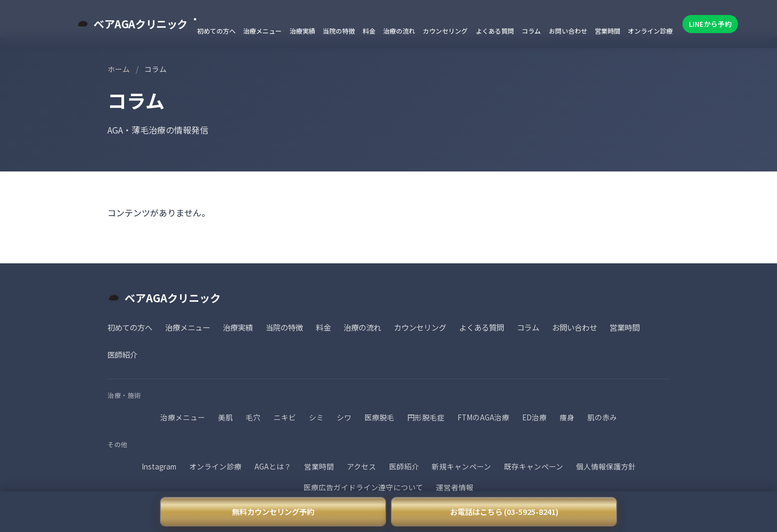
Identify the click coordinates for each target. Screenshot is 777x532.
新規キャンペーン (461, 466)
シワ (344, 417)
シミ (316, 417)
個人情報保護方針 (606, 466)
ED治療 (534, 417)
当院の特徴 (339, 31)
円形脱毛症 (426, 417)
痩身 (567, 417)
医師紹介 (122, 354)
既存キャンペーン (534, 466)
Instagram (159, 466)
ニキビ (285, 417)
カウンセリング (445, 31)
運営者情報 (455, 487)
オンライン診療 (650, 31)
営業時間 (608, 31)
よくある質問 (495, 31)
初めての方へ (216, 31)
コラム (531, 31)
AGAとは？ (273, 466)
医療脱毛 (379, 417)
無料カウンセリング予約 (273, 511)
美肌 (226, 417)
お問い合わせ (568, 31)
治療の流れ (399, 31)
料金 (369, 31)
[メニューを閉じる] (195, 19)
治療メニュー (262, 31)
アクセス (362, 466)
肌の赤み (602, 417)
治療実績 (302, 31)
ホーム (119, 69)
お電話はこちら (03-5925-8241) (504, 511)
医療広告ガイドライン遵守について (363, 487)
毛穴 (253, 417)
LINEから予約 (710, 24)
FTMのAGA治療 (483, 417)
